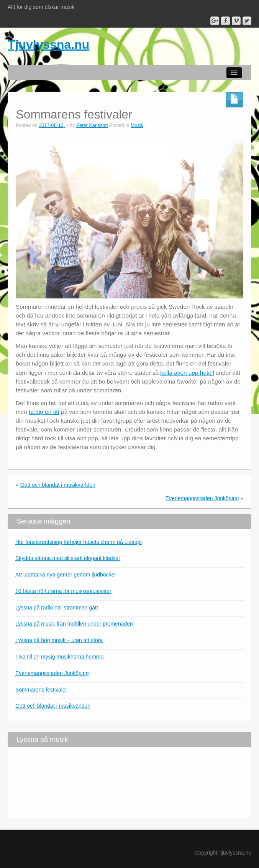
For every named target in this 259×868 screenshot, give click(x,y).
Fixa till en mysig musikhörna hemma (59, 657)
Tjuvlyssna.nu (48, 44)
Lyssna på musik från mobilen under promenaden (74, 624)
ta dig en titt (44, 412)
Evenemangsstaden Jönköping (202, 498)
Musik (137, 125)
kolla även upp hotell (187, 373)
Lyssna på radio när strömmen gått (57, 608)
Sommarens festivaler (41, 690)
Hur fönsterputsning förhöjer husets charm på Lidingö (79, 542)
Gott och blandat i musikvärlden (58, 485)
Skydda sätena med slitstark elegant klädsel (67, 558)
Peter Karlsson (92, 125)
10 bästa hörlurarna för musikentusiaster (63, 591)
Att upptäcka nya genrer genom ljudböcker (66, 575)
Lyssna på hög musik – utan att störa (59, 640)
